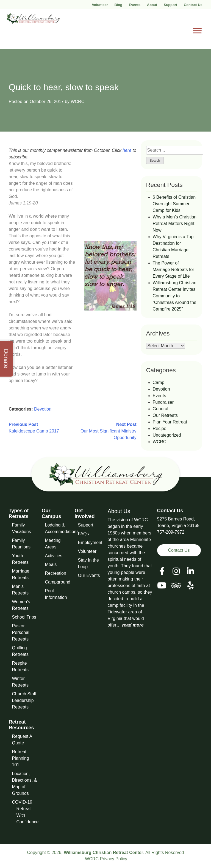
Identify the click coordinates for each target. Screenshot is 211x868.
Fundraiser (163, 402)
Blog (118, 5)
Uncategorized (167, 435)
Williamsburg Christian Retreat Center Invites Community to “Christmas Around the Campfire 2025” (175, 296)
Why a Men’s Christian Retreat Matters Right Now (175, 224)
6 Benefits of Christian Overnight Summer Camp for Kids (174, 204)
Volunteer (100, 5)
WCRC (77, 102)
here (127, 150)
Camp (159, 382)
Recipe (160, 429)
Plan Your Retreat (170, 422)
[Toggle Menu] (197, 31)
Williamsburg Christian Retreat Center (103, 853)
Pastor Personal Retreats (21, 632)
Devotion (43, 409)
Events (135, 5)
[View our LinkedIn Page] (190, 571)
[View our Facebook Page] (162, 571)
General (161, 409)
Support (170, 5)
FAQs (84, 534)
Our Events (89, 575)
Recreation (56, 573)
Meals (51, 564)
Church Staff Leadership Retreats (24, 700)
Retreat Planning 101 (21, 758)
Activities (54, 556)
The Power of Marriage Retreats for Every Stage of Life (173, 270)
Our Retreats (165, 415)
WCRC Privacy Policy (106, 859)
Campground (58, 582)
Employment (90, 543)
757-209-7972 (171, 532)
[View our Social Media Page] (176, 571)
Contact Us (193, 5)
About (152, 5)
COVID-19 (22, 802)
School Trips (24, 617)
